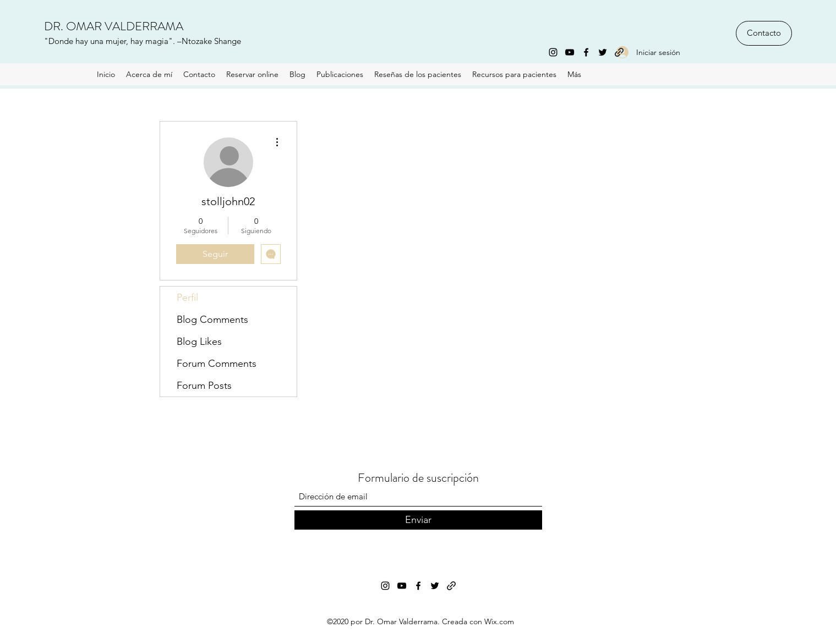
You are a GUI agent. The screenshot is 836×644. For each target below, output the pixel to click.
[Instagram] (553, 52)
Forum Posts (204, 386)
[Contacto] (764, 33)
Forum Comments (217, 364)
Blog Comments (212, 320)
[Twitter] (603, 52)
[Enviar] (418, 520)
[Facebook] (586, 52)
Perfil (187, 298)
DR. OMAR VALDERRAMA (114, 26)
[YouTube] (570, 52)
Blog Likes (199, 342)
